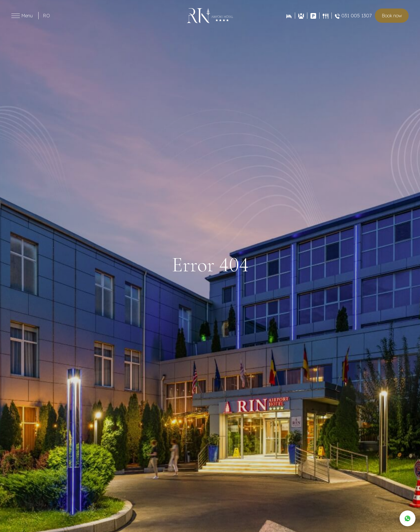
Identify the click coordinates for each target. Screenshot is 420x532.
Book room (392, 16)
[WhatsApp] (408, 518)
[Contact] (313, 16)
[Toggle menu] (16, 16)
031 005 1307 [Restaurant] (353, 16)
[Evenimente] (301, 16)
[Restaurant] (325, 16)
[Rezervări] (289, 16)
